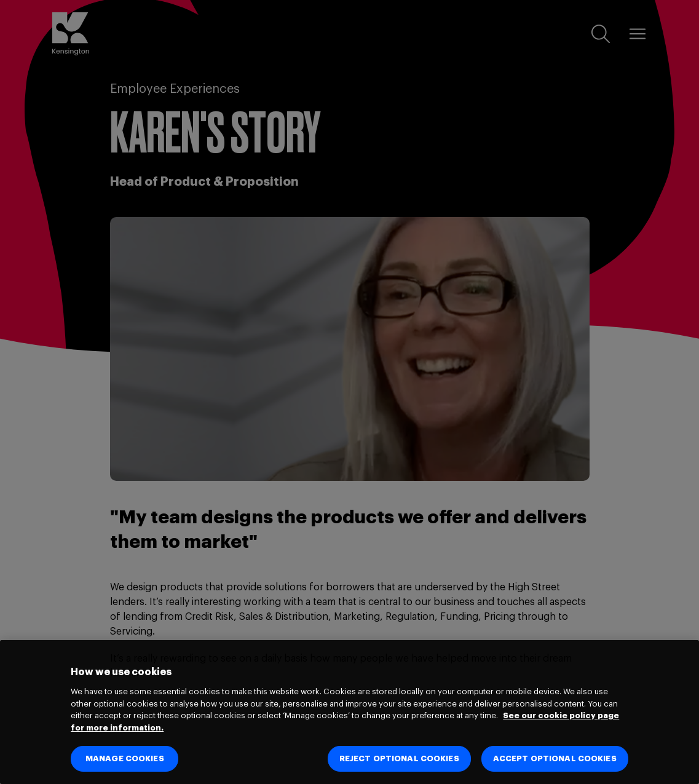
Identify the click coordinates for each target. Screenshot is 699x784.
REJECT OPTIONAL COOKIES (399, 758)
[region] (349, 712)
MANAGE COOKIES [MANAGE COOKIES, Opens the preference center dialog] (125, 758)
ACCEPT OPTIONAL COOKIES (555, 758)
